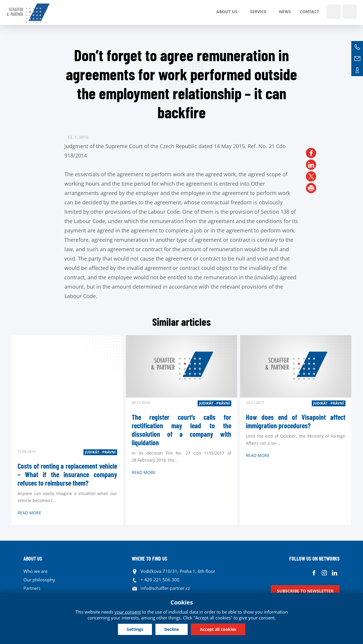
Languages (350, 12)
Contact (309, 12)
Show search (334, 12)
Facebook (314, 573)
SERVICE (258, 12)
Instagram (324, 573)
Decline (172, 629)
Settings (135, 629)
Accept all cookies (218, 629)
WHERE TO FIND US (149, 559)
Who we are (35, 571)
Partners (32, 588)
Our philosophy (39, 580)
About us (227, 12)
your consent (128, 612)
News (285, 12)
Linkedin (334, 573)
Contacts (357, 70)
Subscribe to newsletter (305, 591)
